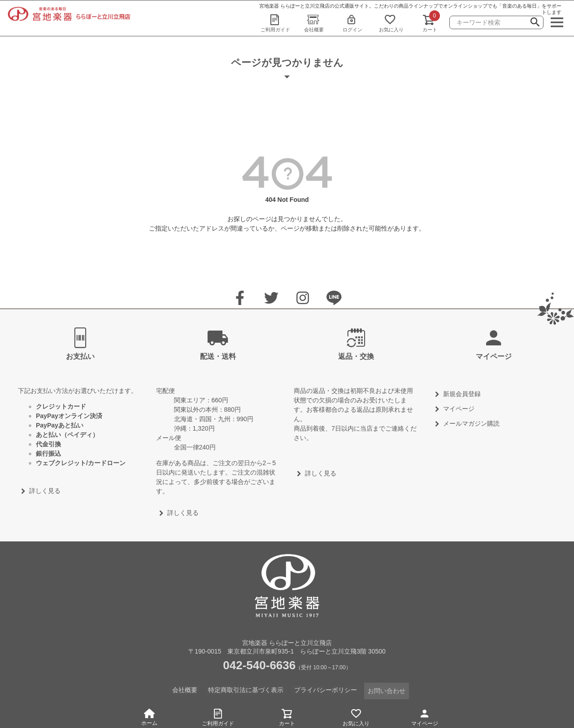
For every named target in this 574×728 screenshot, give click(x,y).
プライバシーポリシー (326, 689)
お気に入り (391, 23)
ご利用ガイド (275, 23)
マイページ (425, 716)
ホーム (149, 717)
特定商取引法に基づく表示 (246, 689)
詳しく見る (45, 491)
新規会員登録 (462, 394)
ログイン (352, 23)
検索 (535, 23)
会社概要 (314, 23)
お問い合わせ (387, 689)
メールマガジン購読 (471, 423)
